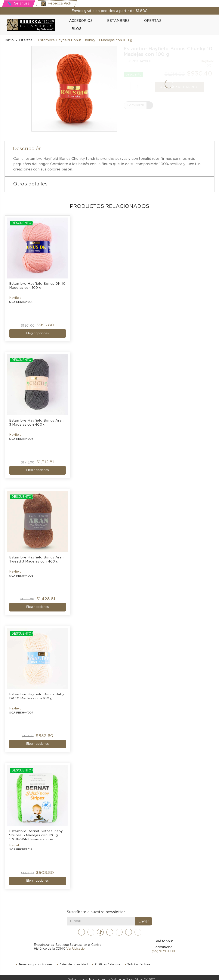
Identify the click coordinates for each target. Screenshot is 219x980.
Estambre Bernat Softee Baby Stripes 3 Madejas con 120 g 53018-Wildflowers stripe (37, 832)
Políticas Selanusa (108, 961)
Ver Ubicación (76, 945)
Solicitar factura (139, 961)
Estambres (120, 21)
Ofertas (153, 21)
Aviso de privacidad (74, 961)
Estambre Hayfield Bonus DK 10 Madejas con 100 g (38, 286)
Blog (74, 29)
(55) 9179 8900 (163, 948)
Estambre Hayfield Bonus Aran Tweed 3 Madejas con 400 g (37, 558)
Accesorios (83, 21)
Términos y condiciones (36, 961)
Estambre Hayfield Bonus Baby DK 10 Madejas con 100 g (37, 694)
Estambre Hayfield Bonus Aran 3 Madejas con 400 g (37, 422)
